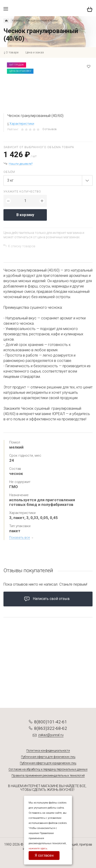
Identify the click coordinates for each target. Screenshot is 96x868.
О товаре (12, 52)
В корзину (25, 215)
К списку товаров (22, 246)
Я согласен (44, 855)
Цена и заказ (35, 52)
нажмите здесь (38, 848)
